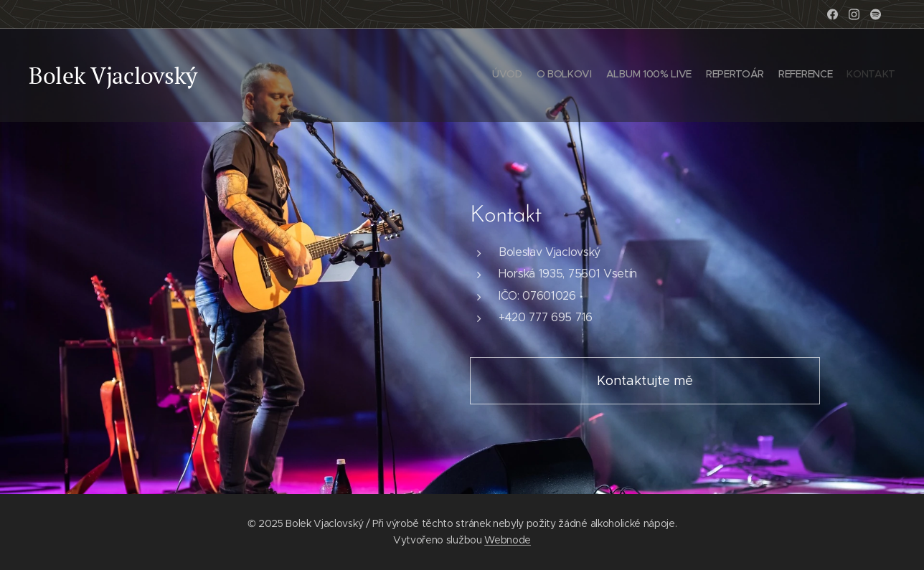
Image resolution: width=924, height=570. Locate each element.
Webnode (508, 540)
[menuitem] (825, 75)
